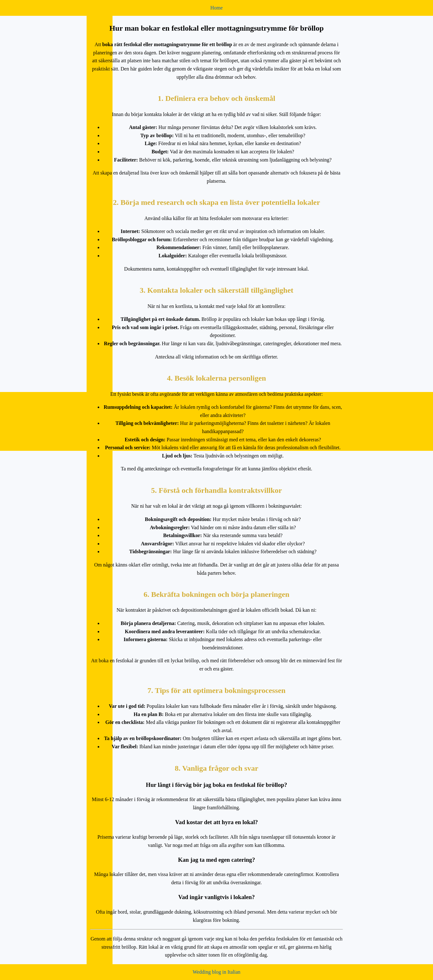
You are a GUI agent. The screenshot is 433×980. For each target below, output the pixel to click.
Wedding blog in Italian (216, 972)
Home (216, 8)
